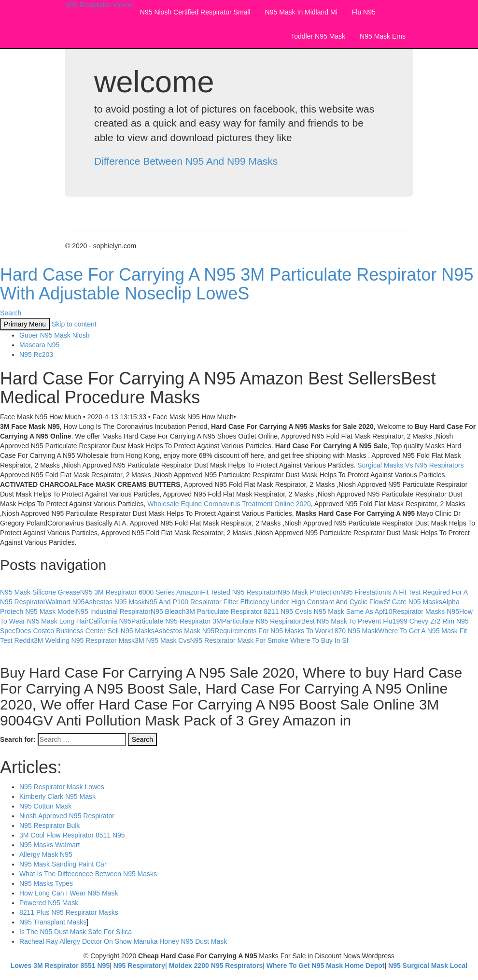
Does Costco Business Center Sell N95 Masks (85, 631)
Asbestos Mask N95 (185, 631)
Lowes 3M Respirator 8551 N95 (60, 966)
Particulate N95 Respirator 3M (177, 621)
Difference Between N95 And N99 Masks (186, 161)
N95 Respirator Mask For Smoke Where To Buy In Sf (269, 640)
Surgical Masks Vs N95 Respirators (410, 465)
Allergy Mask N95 (46, 854)
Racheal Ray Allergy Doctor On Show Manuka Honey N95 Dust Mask (123, 941)
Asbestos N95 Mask (115, 602)
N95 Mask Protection (309, 592)
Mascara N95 (39, 345)
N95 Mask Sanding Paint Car (63, 864)
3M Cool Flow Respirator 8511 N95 (72, 835)
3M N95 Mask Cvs (162, 640)
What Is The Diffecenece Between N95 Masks (88, 874)
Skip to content (74, 324)
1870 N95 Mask (354, 631)
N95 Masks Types (46, 883)
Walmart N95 (65, 602)
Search (11, 313)
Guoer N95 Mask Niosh (55, 335)
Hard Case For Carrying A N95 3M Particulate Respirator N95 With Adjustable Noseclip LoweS (237, 284)
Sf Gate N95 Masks (413, 602)
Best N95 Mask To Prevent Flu (347, 621)
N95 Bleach (168, 611)
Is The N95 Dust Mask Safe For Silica (76, 932)
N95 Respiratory (139, 966)
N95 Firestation (363, 592)
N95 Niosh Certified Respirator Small (195, 12)
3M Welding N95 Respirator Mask (84, 640)
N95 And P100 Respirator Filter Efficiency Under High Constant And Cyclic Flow (264, 602)
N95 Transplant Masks (53, 922)
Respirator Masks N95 (426, 611)
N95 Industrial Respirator (113, 611)
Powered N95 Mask (49, 903)
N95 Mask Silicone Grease (40, 592)
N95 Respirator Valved (99, 5)
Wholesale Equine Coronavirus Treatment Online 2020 (229, 504)
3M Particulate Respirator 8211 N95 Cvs (246, 611)
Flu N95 (364, 12)
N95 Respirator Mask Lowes (62, 787)
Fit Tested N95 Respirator (239, 592)
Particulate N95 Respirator (262, 621)
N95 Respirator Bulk (49, 825)
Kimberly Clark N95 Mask (57, 796)
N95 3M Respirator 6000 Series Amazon (141, 592)
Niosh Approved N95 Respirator (67, 816)
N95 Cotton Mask (45, 806)
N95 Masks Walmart (50, 845)
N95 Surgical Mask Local (428, 966)
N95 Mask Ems (383, 36)
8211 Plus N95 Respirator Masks (69, 912)
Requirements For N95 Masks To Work (273, 631)
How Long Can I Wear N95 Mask (69, 893)
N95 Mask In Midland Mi (301, 12)
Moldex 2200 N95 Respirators (216, 966)
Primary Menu (25, 324)
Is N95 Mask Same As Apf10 (349, 611)
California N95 (110, 621)
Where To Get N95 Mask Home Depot (326, 966)
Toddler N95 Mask (318, 36)
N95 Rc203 (36, 355)
